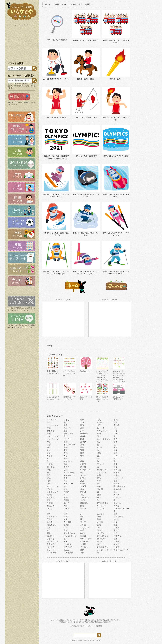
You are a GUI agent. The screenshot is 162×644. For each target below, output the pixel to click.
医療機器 (84, 434)
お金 (65, 422)
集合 (116, 492)
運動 (82, 450)
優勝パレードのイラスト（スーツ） (86, 40)
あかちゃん (68, 461)
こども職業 (118, 516)
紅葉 (49, 528)
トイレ (83, 500)
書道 (82, 530)
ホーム (48, 4)
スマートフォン (104, 439)
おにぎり (117, 536)
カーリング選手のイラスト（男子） (56, 79)
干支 (116, 464)
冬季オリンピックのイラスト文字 (116, 156)
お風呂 (83, 464)
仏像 (65, 519)
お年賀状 (51, 467)
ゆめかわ (117, 541)
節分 (49, 533)
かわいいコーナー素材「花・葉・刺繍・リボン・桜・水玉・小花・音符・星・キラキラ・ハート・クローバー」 (119, 378)
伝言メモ (51, 547)
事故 (82, 425)
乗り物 (83, 442)
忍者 (65, 530)
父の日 (117, 528)
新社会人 (51, 506)
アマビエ (117, 544)
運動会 (50, 495)
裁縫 (116, 514)
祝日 (49, 530)
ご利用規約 (74, 626)
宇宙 (99, 497)
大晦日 (83, 536)
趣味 (49, 428)
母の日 (117, 530)
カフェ (117, 495)
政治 (49, 478)
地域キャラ (52, 525)
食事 (65, 442)
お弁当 (117, 506)
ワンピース (85, 541)
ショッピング (53, 436)
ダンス (50, 489)
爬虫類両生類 (103, 503)
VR (98, 528)
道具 (82, 422)
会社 (49, 422)
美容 (65, 456)
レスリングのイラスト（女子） (56, 117)
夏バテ (66, 503)
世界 (99, 456)
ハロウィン (102, 506)
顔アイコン (68, 547)
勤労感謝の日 (103, 547)
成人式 (100, 541)
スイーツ (101, 428)
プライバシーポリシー (87, 626)
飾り (65, 486)
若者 (99, 442)
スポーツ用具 (69, 472)
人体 (116, 447)
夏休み (117, 472)
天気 (65, 506)
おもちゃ (51, 431)
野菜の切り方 (53, 541)
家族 (65, 431)
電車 (49, 481)
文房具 (50, 464)
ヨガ (116, 533)
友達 (82, 445)
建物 (82, 428)
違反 (99, 425)
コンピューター (53, 439)
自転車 (117, 484)
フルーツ (101, 464)
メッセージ (118, 478)
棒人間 (100, 489)
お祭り (117, 475)
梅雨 (82, 489)
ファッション (53, 425)
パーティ (67, 439)
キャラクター (103, 431)
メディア (84, 475)
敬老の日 (51, 544)
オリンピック (53, 486)
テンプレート (69, 475)
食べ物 (117, 425)
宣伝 (82, 553)
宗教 (116, 481)
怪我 (49, 475)
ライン (83, 508)
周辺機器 (117, 489)
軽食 (49, 447)
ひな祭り (67, 544)
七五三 (66, 550)
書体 (82, 550)
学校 (116, 422)
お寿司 (83, 486)
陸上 (116, 539)
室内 (82, 495)
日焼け (100, 530)
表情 (49, 453)
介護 (49, 470)
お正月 (100, 447)
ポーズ (117, 420)
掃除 (82, 453)
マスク (66, 467)
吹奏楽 (66, 500)
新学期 (50, 522)
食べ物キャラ (119, 486)
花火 (82, 519)
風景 (65, 459)
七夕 (65, 539)
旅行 (116, 428)
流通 (99, 495)
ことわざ (51, 539)
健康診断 (84, 503)
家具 (82, 439)
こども (66, 420)
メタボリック (53, 492)
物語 (116, 467)
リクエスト (52, 420)
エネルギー (68, 484)
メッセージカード (105, 550)
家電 (82, 431)
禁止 (116, 525)
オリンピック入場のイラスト (86, 117)
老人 (116, 439)
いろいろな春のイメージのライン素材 (69, 373)
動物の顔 (51, 536)
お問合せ (89, 4)
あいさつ (101, 514)
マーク (117, 434)
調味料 (83, 467)
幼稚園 (50, 484)
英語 (65, 497)
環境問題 (117, 470)
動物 (116, 442)
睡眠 (116, 453)
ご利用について (60, 4)
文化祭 (66, 508)
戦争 (82, 456)
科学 (116, 450)
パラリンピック (70, 536)
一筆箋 (117, 547)
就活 (99, 459)
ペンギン (101, 533)
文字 (116, 431)
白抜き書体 (68, 553)
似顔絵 (100, 453)
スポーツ (67, 428)
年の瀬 (117, 519)
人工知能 (67, 522)
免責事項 (99, 626)
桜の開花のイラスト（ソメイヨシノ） (69, 399)
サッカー (117, 497)
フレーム (117, 503)
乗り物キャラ (103, 536)
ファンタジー (119, 456)
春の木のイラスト (86, 371)
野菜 (82, 447)
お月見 (83, 544)
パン (99, 481)
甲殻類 (50, 519)
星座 (65, 541)
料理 (49, 434)
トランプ (51, 550)
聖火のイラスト (116, 79)
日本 (99, 436)
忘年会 (83, 525)
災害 (65, 447)
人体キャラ (52, 516)
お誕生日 (51, 497)
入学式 (100, 522)
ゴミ (65, 481)
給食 (116, 522)
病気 (99, 420)
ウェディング (86, 470)
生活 (49, 445)
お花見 (66, 516)
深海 (49, 514)
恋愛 (65, 450)
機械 (99, 434)
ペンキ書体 (52, 553)
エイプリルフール (121, 550)
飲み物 (83, 436)
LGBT (83, 533)
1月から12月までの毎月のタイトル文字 (102, 399)
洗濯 (82, 506)
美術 (65, 453)
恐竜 (99, 525)
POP (99, 486)
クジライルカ (69, 533)
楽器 (82, 481)
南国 (65, 470)
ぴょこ (50, 508)
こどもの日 (85, 528)
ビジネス (101, 422)
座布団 (83, 478)
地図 (99, 516)
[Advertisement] (22, 43)
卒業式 (50, 503)
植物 (82, 461)
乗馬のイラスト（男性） (86, 79)
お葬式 (66, 492)
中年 (65, 478)
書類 (82, 472)
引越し (83, 484)
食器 (99, 475)
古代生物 (101, 508)
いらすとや (83, 640)
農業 (99, 484)
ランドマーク (103, 470)
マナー (50, 442)
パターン (101, 544)
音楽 (65, 436)
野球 (49, 500)
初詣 (99, 519)
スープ (83, 522)
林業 (65, 528)
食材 (65, 464)
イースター (85, 547)
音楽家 (66, 525)
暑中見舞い (102, 539)
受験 (49, 450)
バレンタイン (86, 497)
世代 (82, 516)
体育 (65, 489)
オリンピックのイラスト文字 (86, 156)
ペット (50, 456)
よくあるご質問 (76, 4)
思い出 (83, 492)
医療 (65, 425)
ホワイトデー (86, 539)
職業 (82, 420)
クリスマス (102, 472)
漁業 (65, 514)
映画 (99, 478)
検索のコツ (28, 102)
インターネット (70, 445)
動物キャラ (68, 434)
